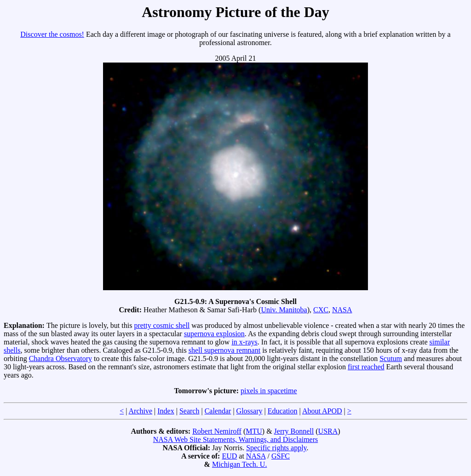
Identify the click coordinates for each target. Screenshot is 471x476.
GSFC (281, 456)
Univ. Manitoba (284, 310)
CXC (321, 310)
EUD (229, 456)
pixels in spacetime (269, 391)
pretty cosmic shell (162, 325)
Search (190, 411)
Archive (141, 411)
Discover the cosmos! (52, 34)
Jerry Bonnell (294, 431)
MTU (254, 431)
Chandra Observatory (60, 358)
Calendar (218, 411)
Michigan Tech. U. (239, 464)
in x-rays (244, 342)
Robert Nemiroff (217, 431)
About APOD (322, 411)
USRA (328, 431)
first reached (366, 367)
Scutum (391, 358)
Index (166, 411)
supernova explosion (214, 334)
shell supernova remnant (224, 350)
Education (283, 411)
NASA (342, 310)
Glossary (250, 411)
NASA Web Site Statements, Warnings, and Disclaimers (236, 439)
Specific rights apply (276, 448)
